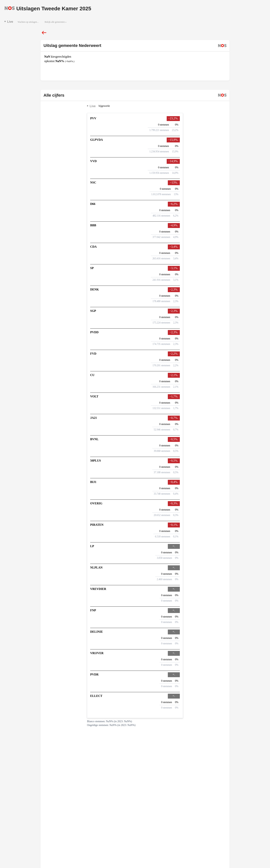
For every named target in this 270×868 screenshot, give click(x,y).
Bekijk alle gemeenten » (55, 22)
